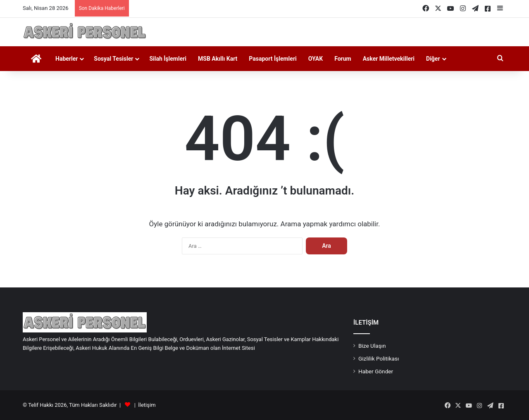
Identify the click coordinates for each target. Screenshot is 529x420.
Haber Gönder (376, 371)
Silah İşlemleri (168, 59)
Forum (343, 59)
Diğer (433, 59)
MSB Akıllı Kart (218, 59)
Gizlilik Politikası (379, 358)
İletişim (147, 405)
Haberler (67, 59)
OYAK (316, 59)
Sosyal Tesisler (113, 59)
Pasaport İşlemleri (273, 59)
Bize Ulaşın (372, 346)
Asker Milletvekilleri (389, 59)
